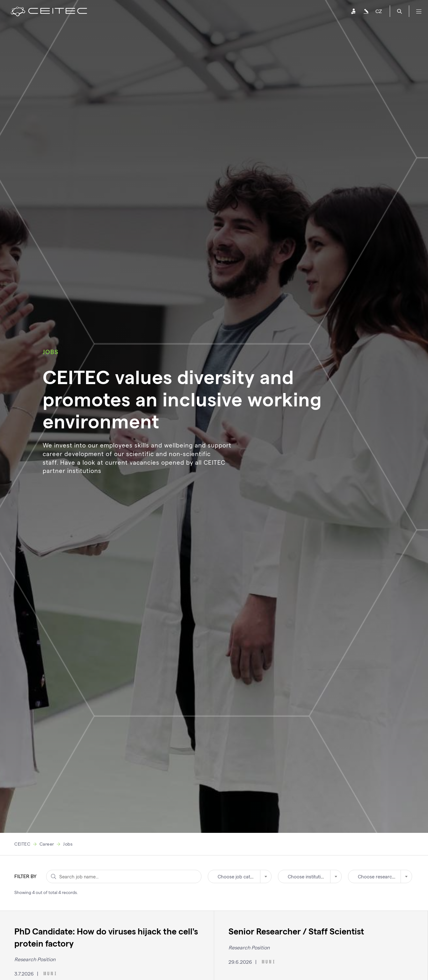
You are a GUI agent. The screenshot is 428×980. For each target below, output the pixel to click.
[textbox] (240, 876)
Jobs (68, 844)
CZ (379, 11)
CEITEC (22, 844)
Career (47, 844)
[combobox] (240, 876)
